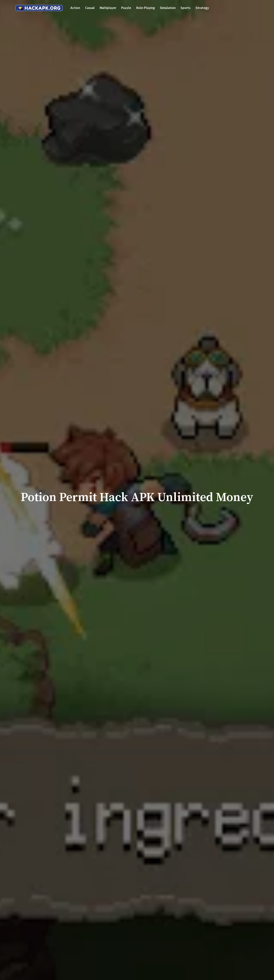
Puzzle (126, 8)
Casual (90, 8)
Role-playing (146, 8)
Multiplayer (108, 8)
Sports (186, 8)
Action (75, 8)
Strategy (202, 8)
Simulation (168, 8)
